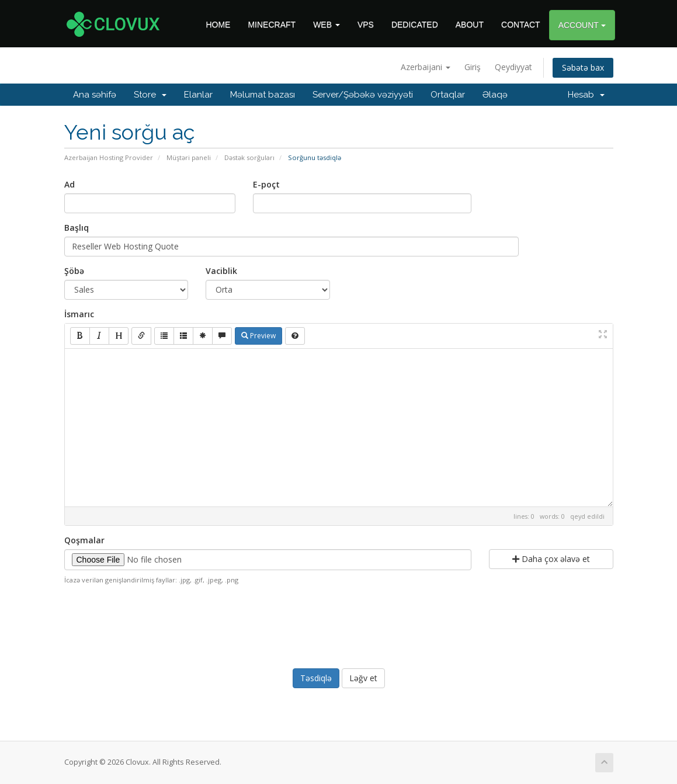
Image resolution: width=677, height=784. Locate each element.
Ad (70, 184)
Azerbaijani (426, 67)
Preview (258, 336)
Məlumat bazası (263, 95)
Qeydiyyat (513, 67)
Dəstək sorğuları (249, 157)
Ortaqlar (448, 95)
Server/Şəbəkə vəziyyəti (363, 95)
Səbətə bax (583, 67)
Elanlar (198, 95)
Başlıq (77, 228)
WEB (327, 25)
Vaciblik (221, 271)
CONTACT (521, 25)
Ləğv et (363, 678)
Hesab (586, 95)
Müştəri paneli (189, 157)
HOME (218, 25)
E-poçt (266, 184)
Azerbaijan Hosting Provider (109, 157)
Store (150, 95)
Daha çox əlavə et (551, 559)
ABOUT (470, 25)
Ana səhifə (95, 95)
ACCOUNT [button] (582, 25)
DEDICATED (415, 25)
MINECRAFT (272, 25)
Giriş (473, 67)
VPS (366, 25)
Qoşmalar (84, 540)
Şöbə (74, 271)
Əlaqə (495, 95)
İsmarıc (79, 314)
